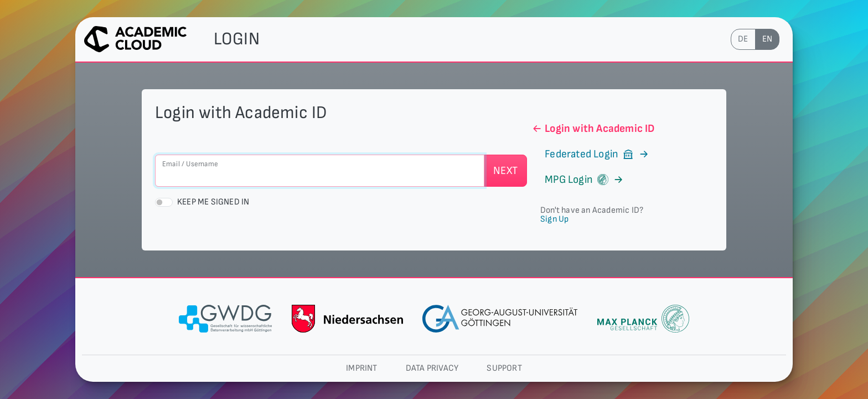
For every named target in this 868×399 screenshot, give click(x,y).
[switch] (164, 202)
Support (504, 368)
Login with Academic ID (593, 129)
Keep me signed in (213, 202)
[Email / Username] (320, 171)
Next (505, 171)
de (743, 39)
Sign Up (554, 219)
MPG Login (578, 180)
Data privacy (432, 368)
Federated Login (591, 154)
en (767, 39)
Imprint (361, 368)
